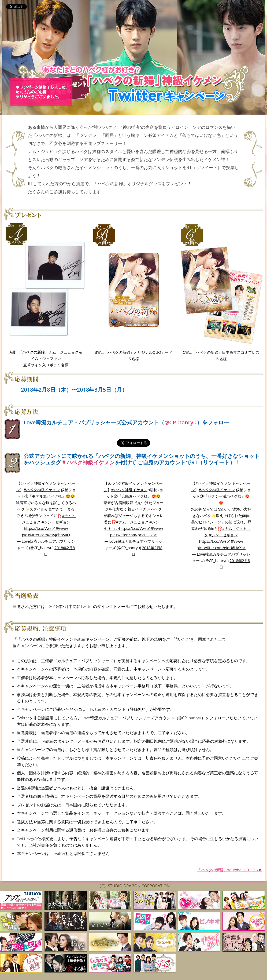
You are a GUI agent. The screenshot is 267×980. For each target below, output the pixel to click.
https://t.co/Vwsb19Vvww (46, 528)
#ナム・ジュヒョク (132, 522)
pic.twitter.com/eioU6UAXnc (221, 548)
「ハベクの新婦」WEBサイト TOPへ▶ (230, 870)
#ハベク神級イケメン (42, 490)
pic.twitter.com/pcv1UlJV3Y (133, 535)
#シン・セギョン (56, 522)
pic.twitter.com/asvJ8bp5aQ (46, 535)
